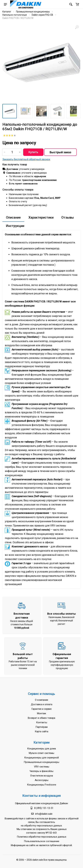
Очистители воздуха (42, 776)
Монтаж (41, 713)
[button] (77, 4)
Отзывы (68, 217)
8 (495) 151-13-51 (44, 808)
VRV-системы (42, 767)
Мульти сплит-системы (41, 753)
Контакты (42, 722)
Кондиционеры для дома (41, 749)
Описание (13, 217)
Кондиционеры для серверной (41, 758)
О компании (41, 700)
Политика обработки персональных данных (41, 837)
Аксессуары (42, 780)
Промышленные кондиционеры (33, 12)
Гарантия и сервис (42, 709)
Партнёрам (41, 727)
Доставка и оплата (42, 704)
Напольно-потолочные (15, 15)
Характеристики (41, 217)
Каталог (7, 12)
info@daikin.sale (44, 814)
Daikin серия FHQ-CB (42, 15)
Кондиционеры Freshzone (42, 785)
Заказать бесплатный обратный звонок (26, 159)
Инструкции (15, 226)
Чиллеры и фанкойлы (41, 771)
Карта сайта (41, 731)
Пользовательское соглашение (42, 841)
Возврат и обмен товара (41, 718)
